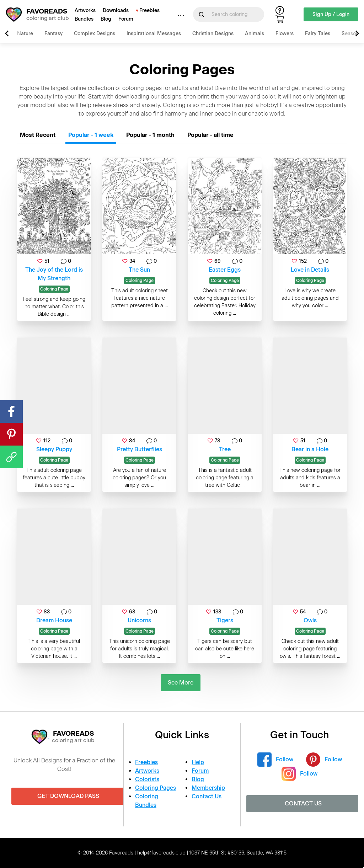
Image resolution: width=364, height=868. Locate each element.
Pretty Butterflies (140, 449)
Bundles (84, 19)
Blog (106, 19)
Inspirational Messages (154, 34)
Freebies (149, 10)
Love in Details (310, 270)
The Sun (139, 270)
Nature (25, 34)
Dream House (54, 620)
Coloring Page (54, 289)
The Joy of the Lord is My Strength (54, 274)
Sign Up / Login (331, 14)
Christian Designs (213, 34)
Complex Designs (95, 34)
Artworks (85, 10)
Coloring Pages (156, 788)
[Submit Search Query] (202, 15)
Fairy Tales (318, 34)
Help (198, 762)
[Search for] (233, 14)
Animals (255, 34)
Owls (310, 620)
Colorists (147, 779)
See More (181, 683)
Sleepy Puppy (54, 449)
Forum (126, 19)
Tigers (225, 620)
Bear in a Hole (310, 449)
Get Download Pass (68, 796)
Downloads (116, 10)
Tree (225, 449)
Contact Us (207, 796)
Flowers (285, 34)
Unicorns (139, 620)
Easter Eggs (225, 270)
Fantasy (53, 34)
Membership (208, 788)
